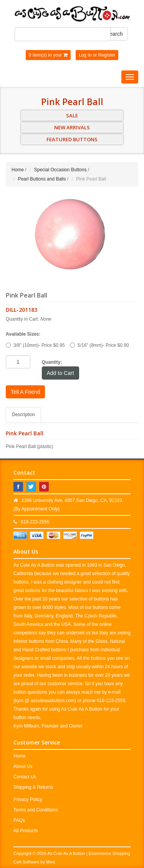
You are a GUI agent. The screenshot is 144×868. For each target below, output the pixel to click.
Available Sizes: (23, 334)
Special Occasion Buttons (60, 170)
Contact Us (25, 777)
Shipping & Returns (33, 787)
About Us (23, 766)
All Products (26, 831)
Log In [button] (85, 55)
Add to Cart (60, 373)
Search (114, 34)
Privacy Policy (28, 799)
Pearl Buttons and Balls (42, 179)
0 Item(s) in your (48, 55)
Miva (50, 862)
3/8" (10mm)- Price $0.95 (35, 345)
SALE (72, 115)
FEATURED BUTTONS (72, 139)
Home (18, 170)
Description (23, 415)
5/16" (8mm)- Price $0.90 (99, 345)
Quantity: (52, 362)
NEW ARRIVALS (72, 127)
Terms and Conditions (36, 810)
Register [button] (107, 55)
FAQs (19, 820)
